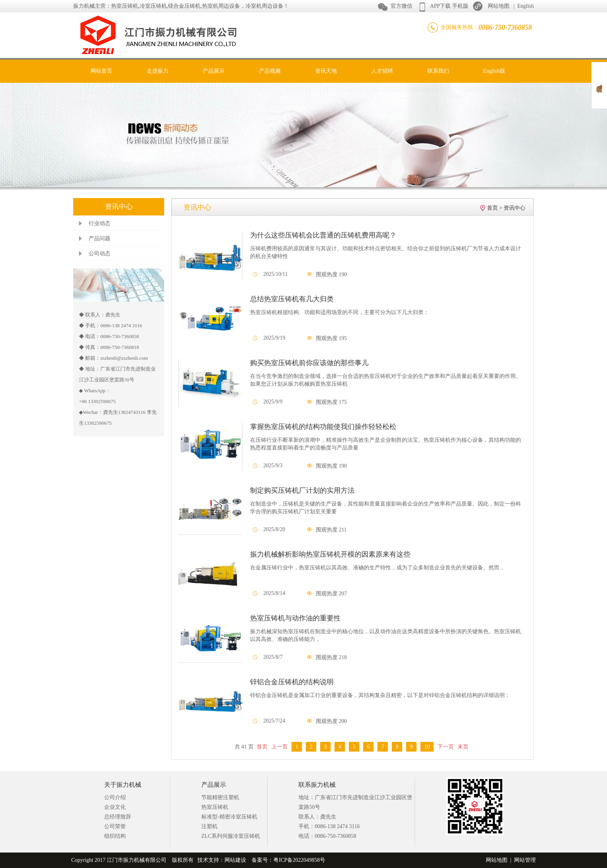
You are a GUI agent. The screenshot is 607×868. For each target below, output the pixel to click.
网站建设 (235, 860)
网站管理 (525, 860)
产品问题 (99, 238)
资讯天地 (326, 71)
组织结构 (115, 836)
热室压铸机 (215, 807)
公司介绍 (115, 797)
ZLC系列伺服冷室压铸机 (231, 836)
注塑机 (209, 826)
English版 (494, 71)
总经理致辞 (118, 817)
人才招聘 (382, 71)
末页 (463, 747)
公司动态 (99, 254)
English (526, 6)
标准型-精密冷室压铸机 (229, 817)
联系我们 (438, 71)
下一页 (446, 747)
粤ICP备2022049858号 (299, 860)
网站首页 (101, 71)
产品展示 (214, 71)
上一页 (279, 747)
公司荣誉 (115, 826)
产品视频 (270, 71)
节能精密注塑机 (220, 797)
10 (427, 747)
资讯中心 (514, 208)
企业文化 (115, 807)
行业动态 (99, 223)
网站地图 (499, 6)
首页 (492, 208)
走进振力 (158, 71)
